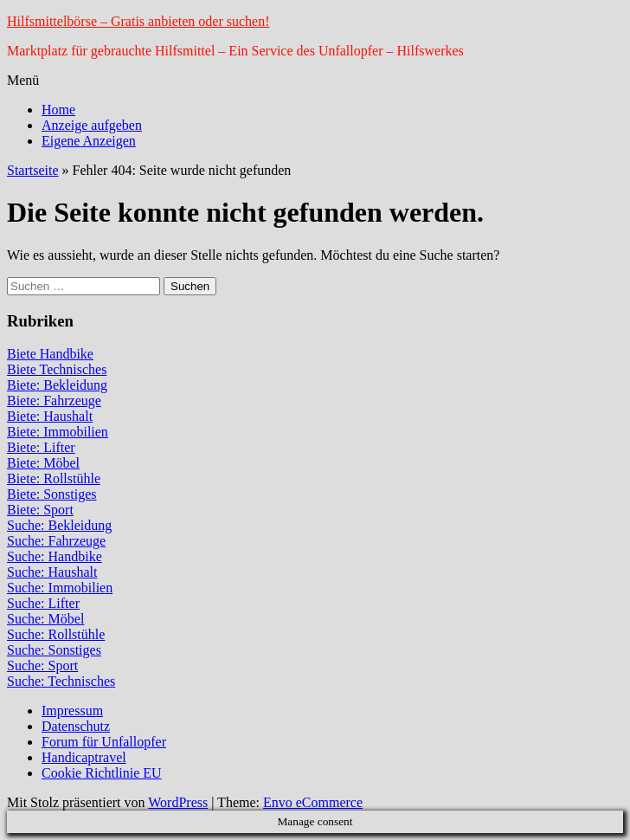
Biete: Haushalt (50, 416)
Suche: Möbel (45, 619)
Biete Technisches (57, 369)
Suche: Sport (42, 666)
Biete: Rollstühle (54, 478)
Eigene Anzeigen (89, 141)
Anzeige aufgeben (92, 125)
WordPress (178, 802)
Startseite (33, 170)
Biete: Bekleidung (57, 385)
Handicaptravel (84, 757)
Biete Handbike (50, 354)
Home (58, 110)
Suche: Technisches (61, 681)
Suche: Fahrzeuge (56, 541)
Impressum (72, 711)
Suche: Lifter (43, 603)
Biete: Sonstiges (52, 494)
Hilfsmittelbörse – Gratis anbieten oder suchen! (138, 21)
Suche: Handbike (55, 556)
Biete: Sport (40, 510)
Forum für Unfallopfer (104, 742)
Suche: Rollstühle (56, 634)
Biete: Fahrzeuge (54, 401)
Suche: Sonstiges (54, 650)
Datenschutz (76, 726)
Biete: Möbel (43, 463)
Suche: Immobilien (60, 588)
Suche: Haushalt (52, 572)
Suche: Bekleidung (59, 525)
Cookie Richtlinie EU (102, 773)
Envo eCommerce (313, 802)
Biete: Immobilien (58, 432)
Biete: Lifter (41, 447)
